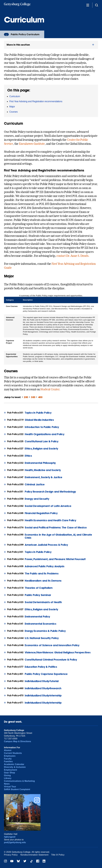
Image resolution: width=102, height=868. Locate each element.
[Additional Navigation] (88, 5)
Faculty (8, 759)
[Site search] (97, 5)
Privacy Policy (11, 855)
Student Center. (50, 389)
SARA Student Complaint (17, 789)
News (7, 784)
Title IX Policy (58, 855)
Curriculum (15, 96)
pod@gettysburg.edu (15, 842)
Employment (10, 770)
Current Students (13, 753)
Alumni (8, 750)
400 (40, 397)
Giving (7, 775)
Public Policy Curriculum (25, 34)
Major (12, 107)
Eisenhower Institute (32, 144)
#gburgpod (10, 837)
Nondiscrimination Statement (34, 855)
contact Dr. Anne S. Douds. (73, 256)
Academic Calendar (14, 764)
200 (26, 397)
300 (33, 397)
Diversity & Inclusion (15, 767)
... (6, 34)
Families (8, 761)
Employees (10, 756)
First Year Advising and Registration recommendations (36, 101)
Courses (13, 112)
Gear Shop (9, 773)
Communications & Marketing (19, 781)
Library (8, 778)
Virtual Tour (10, 787)
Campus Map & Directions (18, 741)
